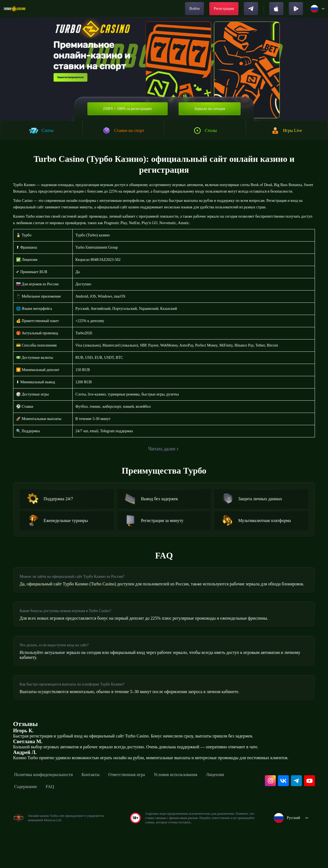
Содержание (58, 822)
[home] (15, 9)
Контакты (103, 810)
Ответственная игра (144, 810)
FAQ (85, 822)
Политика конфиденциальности (49, 810)
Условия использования (200, 810)
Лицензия (25, 822)
